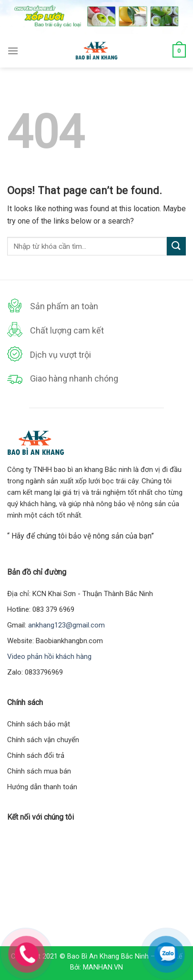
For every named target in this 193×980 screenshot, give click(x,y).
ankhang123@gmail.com (66, 625)
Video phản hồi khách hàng (49, 657)
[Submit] (176, 246)
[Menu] (13, 51)
